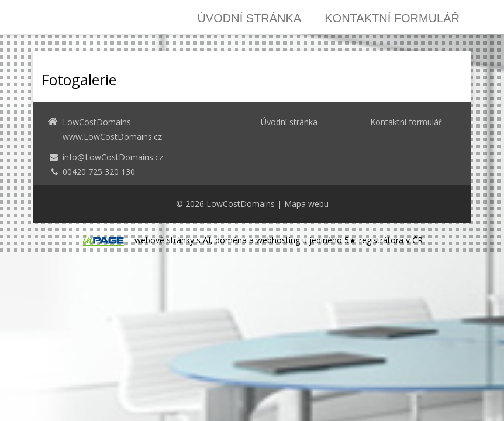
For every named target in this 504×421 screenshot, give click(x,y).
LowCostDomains (241, 204)
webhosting (278, 240)
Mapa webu (306, 204)
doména (231, 240)
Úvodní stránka (249, 18)
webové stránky (164, 240)
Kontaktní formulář (392, 18)
